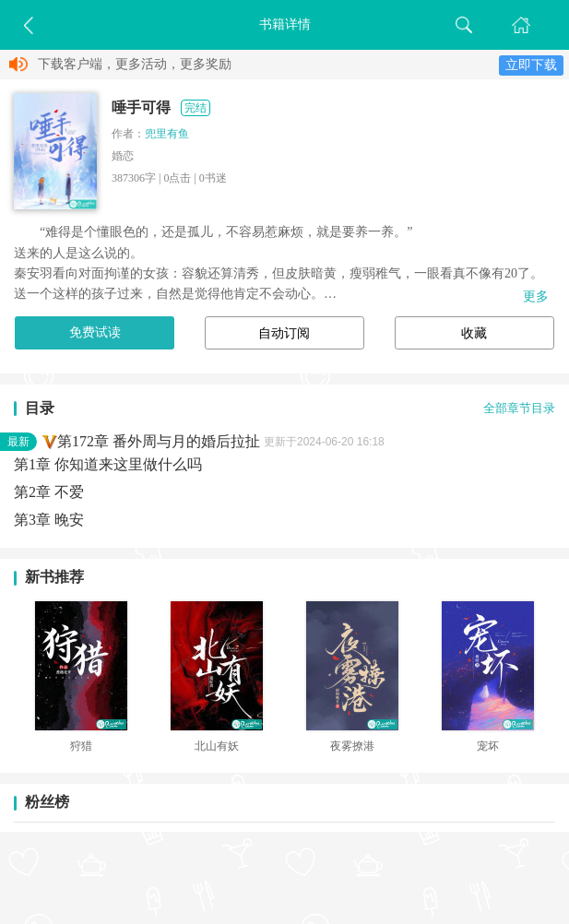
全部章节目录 (519, 409)
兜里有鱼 (167, 134)
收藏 (474, 333)
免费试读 (95, 332)
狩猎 (81, 746)
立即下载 (531, 65)
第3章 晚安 (49, 520)
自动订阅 (284, 333)
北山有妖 (217, 746)
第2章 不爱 (49, 492)
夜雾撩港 (352, 746)
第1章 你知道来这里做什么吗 (108, 464)
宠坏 (488, 746)
